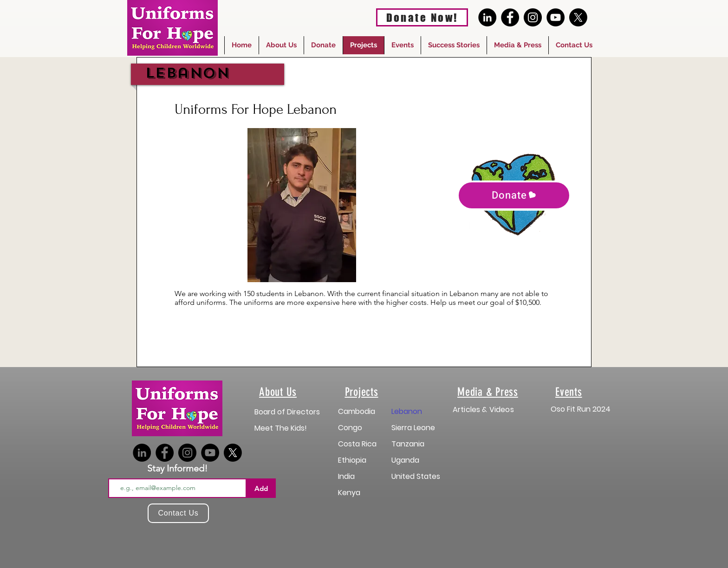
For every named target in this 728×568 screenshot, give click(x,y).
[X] (578, 17)
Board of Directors (287, 412)
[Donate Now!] (422, 17)
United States (416, 476)
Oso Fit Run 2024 (581, 409)
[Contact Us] (178, 513)
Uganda (405, 460)
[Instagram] (533, 17)
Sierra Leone (413, 428)
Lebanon (407, 411)
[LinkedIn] (487, 17)
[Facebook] (510, 17)
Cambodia (357, 411)
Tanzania (408, 444)
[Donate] (514, 195)
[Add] (261, 488)
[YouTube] (556, 17)
